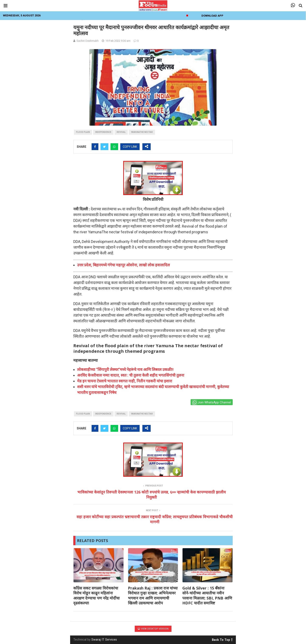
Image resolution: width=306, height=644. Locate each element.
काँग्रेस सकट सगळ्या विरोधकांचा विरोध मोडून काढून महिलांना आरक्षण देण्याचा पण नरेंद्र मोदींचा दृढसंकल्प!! (96, 595)
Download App (212, 16)
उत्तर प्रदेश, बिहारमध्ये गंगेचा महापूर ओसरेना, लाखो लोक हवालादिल (123, 265)
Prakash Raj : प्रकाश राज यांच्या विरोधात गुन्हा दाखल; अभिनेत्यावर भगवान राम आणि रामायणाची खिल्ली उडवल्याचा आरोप (153, 595)
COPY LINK (130, 147)
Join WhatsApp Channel (212, 402)
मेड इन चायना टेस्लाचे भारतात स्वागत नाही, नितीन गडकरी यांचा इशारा (125, 381)
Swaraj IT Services (104, 640)
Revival (121, 132)
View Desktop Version (153, 629)
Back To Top (222, 639)
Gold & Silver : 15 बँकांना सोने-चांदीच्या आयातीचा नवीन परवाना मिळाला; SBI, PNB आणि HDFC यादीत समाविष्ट (207, 595)
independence (103, 132)
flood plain (83, 132)
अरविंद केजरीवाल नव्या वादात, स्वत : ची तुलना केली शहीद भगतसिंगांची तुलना (131, 375)
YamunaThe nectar (142, 132)
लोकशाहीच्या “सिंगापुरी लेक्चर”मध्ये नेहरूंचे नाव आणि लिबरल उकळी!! (125, 369)
